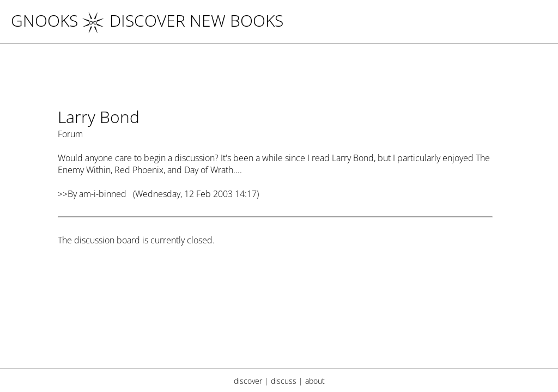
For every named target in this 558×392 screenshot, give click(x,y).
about (315, 381)
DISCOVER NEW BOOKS (183, 20)
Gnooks (44, 20)
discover (248, 381)
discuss (284, 381)
